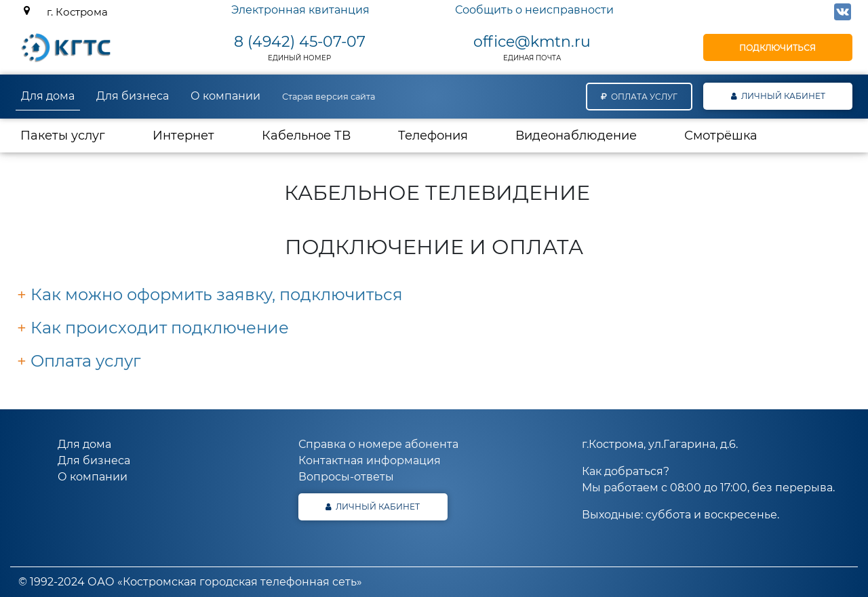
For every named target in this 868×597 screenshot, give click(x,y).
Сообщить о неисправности (534, 10)
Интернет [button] (195, 135)
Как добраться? (626, 471)
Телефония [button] (433, 136)
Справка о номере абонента (378, 444)
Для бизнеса (133, 96)
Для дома (48, 96)
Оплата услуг (639, 97)
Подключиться (777, 48)
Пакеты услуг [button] (63, 136)
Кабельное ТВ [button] (306, 136)
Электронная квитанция (300, 10)
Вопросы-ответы (346, 477)
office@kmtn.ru (532, 42)
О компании (225, 96)
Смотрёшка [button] (721, 136)
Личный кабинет (778, 96)
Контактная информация (370, 460)
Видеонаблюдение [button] (576, 136)
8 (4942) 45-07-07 (300, 42)
